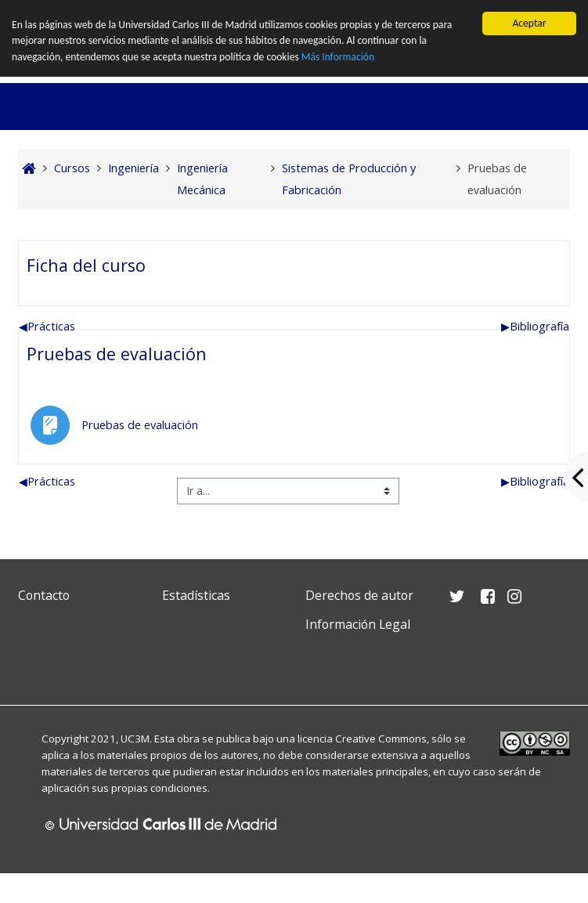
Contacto (44, 595)
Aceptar (529, 23)
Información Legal (358, 624)
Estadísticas (196, 595)
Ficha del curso (86, 265)
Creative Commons (381, 739)
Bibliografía (535, 326)
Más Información (338, 57)
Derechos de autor (359, 595)
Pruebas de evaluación (117, 354)
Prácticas (47, 326)
